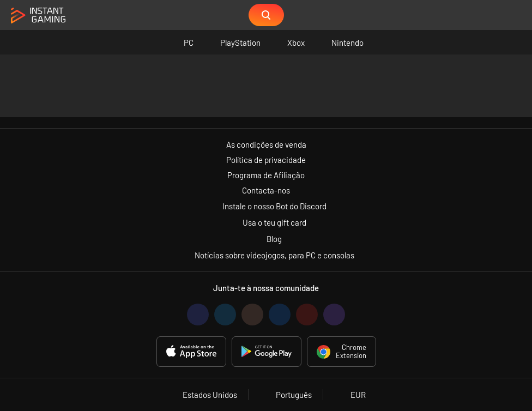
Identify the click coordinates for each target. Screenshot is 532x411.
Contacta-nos (266, 190)
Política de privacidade (266, 160)
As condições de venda (266, 144)
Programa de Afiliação (266, 175)
